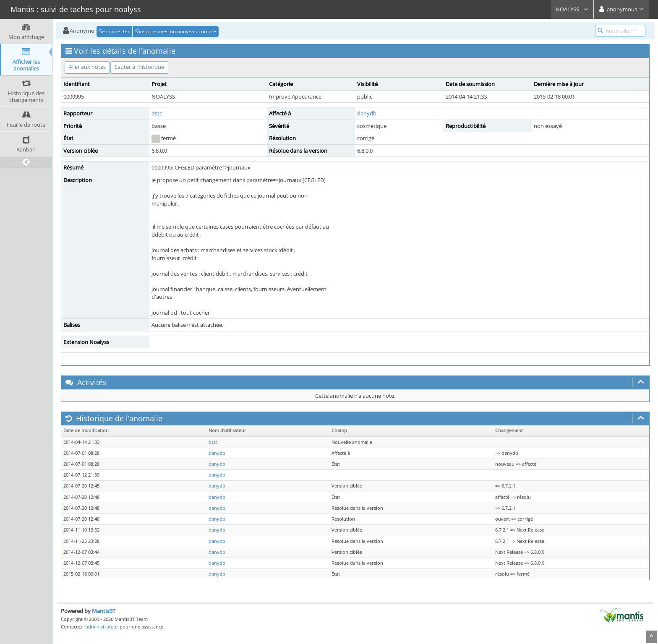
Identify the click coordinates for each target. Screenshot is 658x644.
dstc (157, 113)
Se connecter (114, 31)
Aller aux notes (87, 67)
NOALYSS (572, 9)
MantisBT (104, 611)
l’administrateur (101, 627)
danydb (367, 113)
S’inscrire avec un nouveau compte (176, 31)
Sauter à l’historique (139, 67)
